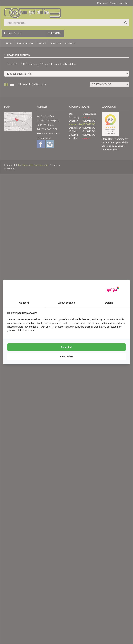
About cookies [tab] (66, 303)
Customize (67, 356)
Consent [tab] (24, 303)
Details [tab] (109, 303)
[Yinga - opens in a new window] (113, 289)
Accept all (66, 347)
